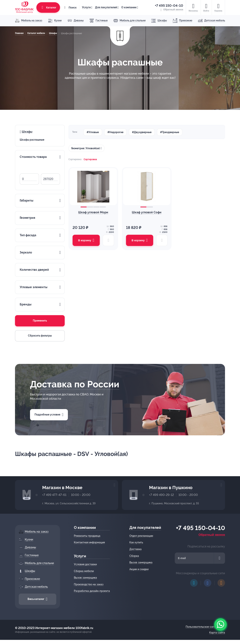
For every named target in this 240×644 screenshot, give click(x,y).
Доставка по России (75, 384)
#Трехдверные (170, 132)
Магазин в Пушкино (171, 488)
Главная (19, 33)
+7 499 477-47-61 (54, 495)
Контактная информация (89, 542)
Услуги (86, 7)
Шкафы (53, 33)
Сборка (134, 556)
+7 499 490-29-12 (161, 495)
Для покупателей (106, 7)
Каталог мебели (36, 33)
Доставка (135, 549)
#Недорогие (115, 132)
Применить (40, 321)
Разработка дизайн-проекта (92, 591)
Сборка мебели (84, 571)
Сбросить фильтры (40, 336)
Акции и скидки (139, 569)
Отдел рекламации (141, 536)
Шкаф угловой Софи (147, 212)
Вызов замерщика (85, 578)
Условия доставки (85, 564)
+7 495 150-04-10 (169, 6)
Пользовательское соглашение (205, 627)
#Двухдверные (142, 132)
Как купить (136, 542)
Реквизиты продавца (87, 536)
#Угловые (93, 132)
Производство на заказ (89, 584)
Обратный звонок (212, 535)
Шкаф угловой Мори (93, 212)
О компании (129, 7)
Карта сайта (217, 633)
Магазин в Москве (62, 488)
